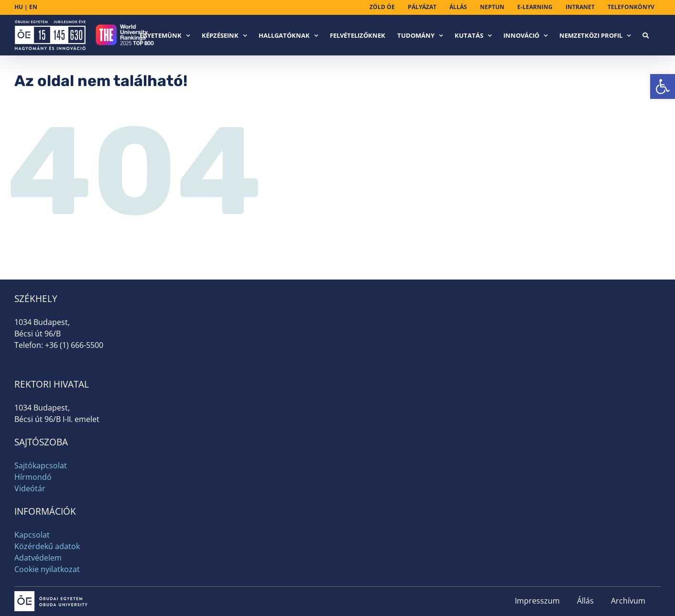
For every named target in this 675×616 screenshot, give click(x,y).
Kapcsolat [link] (32, 535)
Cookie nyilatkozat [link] (47, 569)
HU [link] (19, 7)
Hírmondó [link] (33, 477)
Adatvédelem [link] (38, 558)
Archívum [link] (628, 601)
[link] (663, 86)
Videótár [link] (30, 488)
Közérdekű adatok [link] (47, 546)
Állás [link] (585, 601)
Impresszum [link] (537, 601)
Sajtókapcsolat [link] (41, 465)
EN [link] (33, 7)
